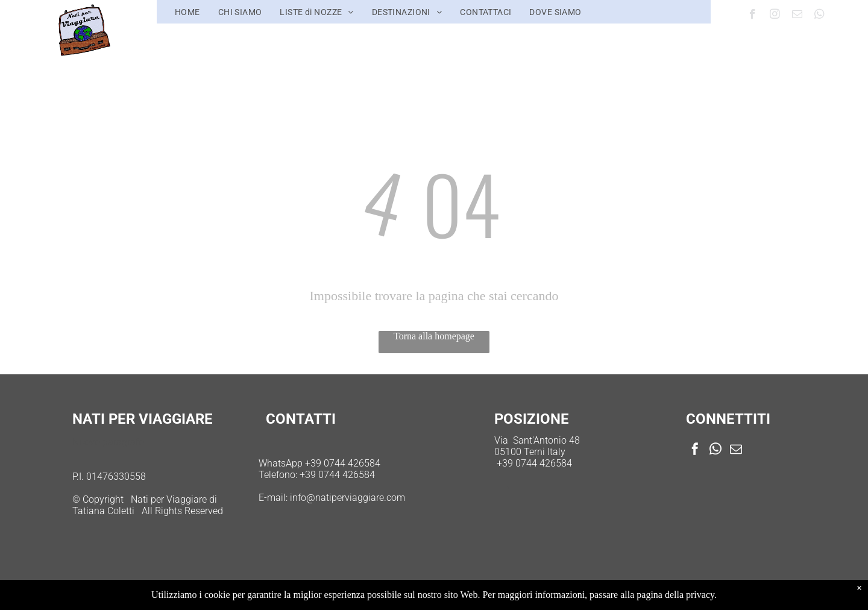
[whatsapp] (819, 16)
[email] (797, 16)
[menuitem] (187, 12)
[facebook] (753, 16)
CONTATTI (301, 419)
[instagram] (775, 16)
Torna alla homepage (434, 336)
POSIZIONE (532, 419)
